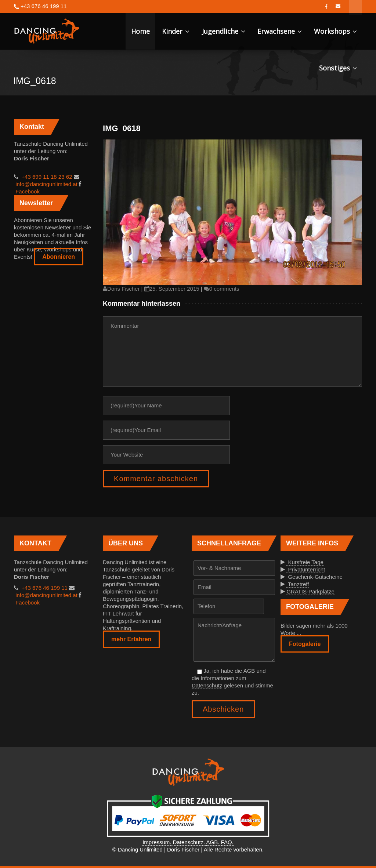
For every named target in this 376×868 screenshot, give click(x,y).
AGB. (214, 842)
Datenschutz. (190, 842)
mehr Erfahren (131, 639)
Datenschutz (207, 685)
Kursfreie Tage (305, 562)
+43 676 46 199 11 (44, 588)
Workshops (335, 31)
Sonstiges (338, 68)
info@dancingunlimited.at (46, 184)
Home (140, 31)
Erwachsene (280, 31)
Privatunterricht (306, 569)
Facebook (27, 191)
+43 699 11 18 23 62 (46, 177)
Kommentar (232, 352)
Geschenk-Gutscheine (314, 577)
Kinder (176, 31)
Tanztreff (298, 584)
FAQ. (227, 842)
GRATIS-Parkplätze (310, 591)
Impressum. (158, 842)
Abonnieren (59, 257)
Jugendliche (224, 31)
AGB (249, 671)
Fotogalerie (305, 644)
